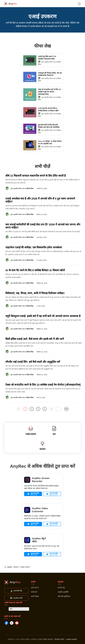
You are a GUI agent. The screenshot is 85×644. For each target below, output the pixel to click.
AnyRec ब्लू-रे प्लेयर (39, 540)
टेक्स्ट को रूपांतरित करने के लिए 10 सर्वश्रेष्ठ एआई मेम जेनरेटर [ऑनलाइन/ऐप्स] (49, 92)
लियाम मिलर (30, 189)
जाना (66, 409)
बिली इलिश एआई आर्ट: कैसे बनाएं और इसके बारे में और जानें (35, 339)
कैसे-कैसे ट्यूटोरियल (64, 596)
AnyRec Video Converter (40, 510)
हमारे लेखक (35, 596)
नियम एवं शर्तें (48, 639)
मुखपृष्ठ (8, 567)
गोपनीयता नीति (59, 639)
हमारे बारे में (35, 588)
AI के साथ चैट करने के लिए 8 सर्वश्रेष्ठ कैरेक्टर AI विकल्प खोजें (48, 110)
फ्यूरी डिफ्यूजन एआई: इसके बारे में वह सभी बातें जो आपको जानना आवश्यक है (43, 316)
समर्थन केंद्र (61, 588)
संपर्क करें (34, 592)
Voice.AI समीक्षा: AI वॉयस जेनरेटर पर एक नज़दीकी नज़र (50, 142)
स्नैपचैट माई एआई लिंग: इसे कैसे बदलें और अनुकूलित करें (33, 362)
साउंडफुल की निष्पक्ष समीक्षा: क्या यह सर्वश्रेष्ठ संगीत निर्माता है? (50, 74)
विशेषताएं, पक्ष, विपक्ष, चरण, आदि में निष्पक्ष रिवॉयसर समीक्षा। (35, 293)
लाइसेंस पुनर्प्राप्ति (63, 592)
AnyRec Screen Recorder (41, 480)
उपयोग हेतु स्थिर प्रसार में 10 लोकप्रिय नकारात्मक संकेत (47, 58)
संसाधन (16, 567)
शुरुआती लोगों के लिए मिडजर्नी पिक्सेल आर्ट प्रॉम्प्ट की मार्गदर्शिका (49, 126)
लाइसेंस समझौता (72, 639)
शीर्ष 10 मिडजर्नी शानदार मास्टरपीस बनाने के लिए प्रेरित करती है (36, 176)
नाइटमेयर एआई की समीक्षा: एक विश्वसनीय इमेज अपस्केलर (34, 247)
